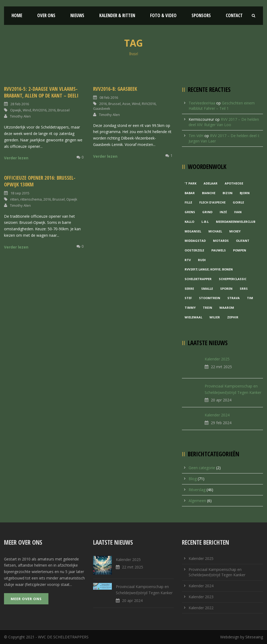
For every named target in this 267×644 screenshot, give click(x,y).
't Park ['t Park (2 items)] (190, 183)
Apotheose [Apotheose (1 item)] (234, 183)
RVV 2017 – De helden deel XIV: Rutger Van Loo (224, 122)
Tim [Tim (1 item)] (250, 298)
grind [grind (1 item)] (207, 212)
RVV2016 (40, 110)
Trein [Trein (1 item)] (207, 308)
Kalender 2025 (217, 359)
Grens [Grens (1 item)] (190, 212)
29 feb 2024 (221, 423)
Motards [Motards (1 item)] (221, 241)
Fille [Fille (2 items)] (188, 202)
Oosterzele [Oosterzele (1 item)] (194, 250)
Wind (27, 110)
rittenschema (31, 199)
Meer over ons (26, 599)
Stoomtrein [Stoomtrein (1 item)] (210, 298)
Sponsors (201, 15)
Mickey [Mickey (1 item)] (235, 231)
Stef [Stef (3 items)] (188, 298)
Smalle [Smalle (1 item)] (207, 289)
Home (17, 15)
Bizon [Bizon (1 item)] (228, 193)
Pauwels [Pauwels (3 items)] (219, 250)
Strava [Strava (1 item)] (234, 298)
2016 (52, 110)
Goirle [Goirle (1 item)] (238, 202)
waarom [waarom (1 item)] (227, 308)
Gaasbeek (102, 108)
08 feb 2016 (109, 97)
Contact (234, 15)
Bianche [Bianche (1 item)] (209, 193)
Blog (193, 479)
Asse (126, 104)
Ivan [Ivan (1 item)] (238, 212)
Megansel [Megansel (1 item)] (193, 231)
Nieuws (77, 15)
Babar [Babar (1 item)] (190, 193)
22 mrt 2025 (221, 367)
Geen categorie (202, 468)
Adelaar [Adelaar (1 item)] (211, 183)
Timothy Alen (20, 116)
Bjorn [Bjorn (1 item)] (245, 193)
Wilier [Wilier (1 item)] (215, 317)
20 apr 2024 (221, 400)
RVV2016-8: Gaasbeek (115, 89)
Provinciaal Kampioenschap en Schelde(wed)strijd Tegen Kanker (217, 572)
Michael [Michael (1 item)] (215, 231)
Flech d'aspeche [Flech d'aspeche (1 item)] (212, 202)
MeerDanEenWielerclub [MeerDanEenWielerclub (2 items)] (236, 222)
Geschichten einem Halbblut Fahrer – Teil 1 (222, 106)
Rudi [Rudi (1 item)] (202, 260)
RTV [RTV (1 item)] (188, 260)
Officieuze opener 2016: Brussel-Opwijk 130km (40, 181)
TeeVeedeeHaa (202, 103)
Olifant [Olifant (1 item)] (243, 241)
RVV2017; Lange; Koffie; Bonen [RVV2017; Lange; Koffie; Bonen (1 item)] (209, 269)
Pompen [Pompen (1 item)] (240, 250)
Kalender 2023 (201, 597)
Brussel (63, 110)
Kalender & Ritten (117, 15)
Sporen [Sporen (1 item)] (226, 289)
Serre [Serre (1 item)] (189, 289)
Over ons (46, 15)
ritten (14, 199)
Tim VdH (196, 136)
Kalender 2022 (201, 608)
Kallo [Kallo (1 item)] (189, 222)
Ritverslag (197, 490)
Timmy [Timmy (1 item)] (190, 308)
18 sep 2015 (20, 193)
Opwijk (16, 110)
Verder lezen (16, 158)
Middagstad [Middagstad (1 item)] (195, 241)
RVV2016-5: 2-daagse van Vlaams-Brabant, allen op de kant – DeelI (41, 92)
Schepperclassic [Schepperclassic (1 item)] (233, 279)
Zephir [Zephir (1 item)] (233, 317)
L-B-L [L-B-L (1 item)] (205, 222)
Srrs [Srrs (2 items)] (244, 289)
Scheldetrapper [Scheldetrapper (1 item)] (198, 279)
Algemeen (197, 501)
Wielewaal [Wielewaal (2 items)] (193, 317)
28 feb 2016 (20, 104)
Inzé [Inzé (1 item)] (223, 212)
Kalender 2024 (217, 415)
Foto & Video (163, 15)
